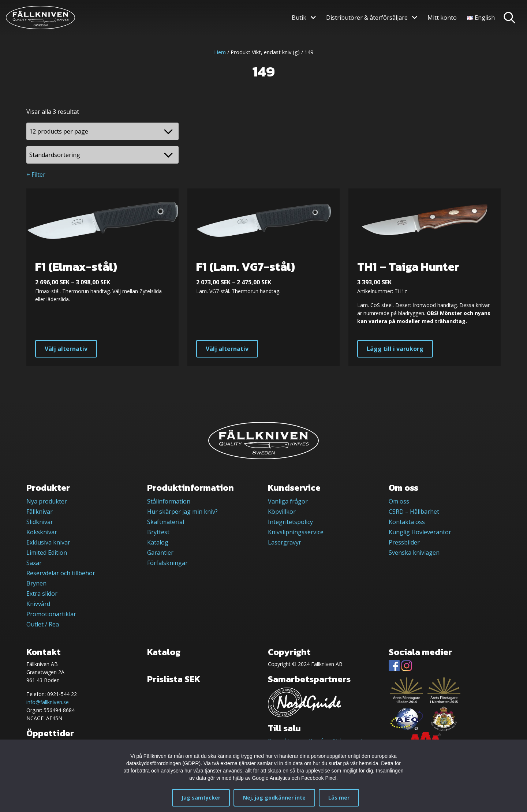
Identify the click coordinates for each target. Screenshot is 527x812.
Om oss (399, 501)
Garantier (160, 553)
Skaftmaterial (166, 522)
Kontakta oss (407, 522)
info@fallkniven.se (48, 702)
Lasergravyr (285, 542)
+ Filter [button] (36, 175)
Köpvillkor (282, 512)
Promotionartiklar (51, 614)
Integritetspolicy (290, 522)
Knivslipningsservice (296, 532)
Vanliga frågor (288, 501)
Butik (299, 18)
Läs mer (339, 798)
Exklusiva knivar (48, 542)
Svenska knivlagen (414, 553)
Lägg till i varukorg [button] (395, 349)
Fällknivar (40, 512)
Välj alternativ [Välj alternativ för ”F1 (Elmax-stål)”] (66, 349)
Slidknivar (40, 522)
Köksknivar (42, 532)
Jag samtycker (201, 798)
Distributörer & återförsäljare (367, 18)
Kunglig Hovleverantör (420, 532)
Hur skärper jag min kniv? (182, 512)
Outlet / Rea (43, 624)
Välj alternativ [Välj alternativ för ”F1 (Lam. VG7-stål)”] (227, 349)
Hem (220, 52)
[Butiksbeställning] (102, 155)
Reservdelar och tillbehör (61, 573)
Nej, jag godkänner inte (274, 798)
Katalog (158, 542)
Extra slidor (42, 594)
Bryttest (158, 532)
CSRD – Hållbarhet (414, 512)
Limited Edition (47, 553)
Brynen (36, 583)
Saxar (34, 563)
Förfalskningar (167, 563)
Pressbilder (404, 542)
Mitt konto (442, 18)
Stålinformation (169, 501)
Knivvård (38, 604)
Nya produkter (47, 501)
